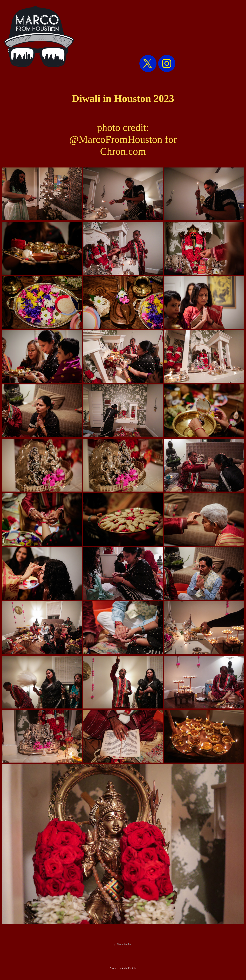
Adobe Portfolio (129, 968)
